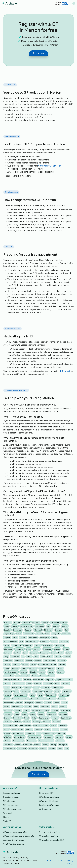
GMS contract (45, 809)
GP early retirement (11, 805)
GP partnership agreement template (18, 836)
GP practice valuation (48, 836)
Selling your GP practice (49, 832)
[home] (9, 3)
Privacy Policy (70, 862)
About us (7, 817)
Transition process (11, 797)
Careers (59, 860)
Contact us (48, 862)
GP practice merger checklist (52, 840)
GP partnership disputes (50, 801)
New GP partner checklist (14, 844)
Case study (8, 813)
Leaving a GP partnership (14, 840)
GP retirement (9, 801)
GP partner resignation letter (15, 832)
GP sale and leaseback (49, 797)
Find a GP (7, 821)
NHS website (65, 371)
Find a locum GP (46, 793)
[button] (74, 3)
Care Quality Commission (50, 166)
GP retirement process (13, 809)
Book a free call (38, 774)
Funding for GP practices (50, 805)
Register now (38, 53)
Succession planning (12, 793)
